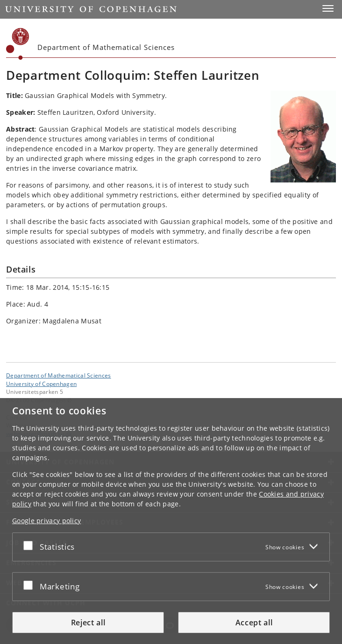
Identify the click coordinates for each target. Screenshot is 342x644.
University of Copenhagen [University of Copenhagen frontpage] (41, 384)
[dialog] (171, 521)
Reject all (88, 623)
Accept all (254, 623)
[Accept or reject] (30, 545)
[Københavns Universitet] (18, 44)
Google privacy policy (46, 521)
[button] (328, 8)
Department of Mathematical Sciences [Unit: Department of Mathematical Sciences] (59, 375)
